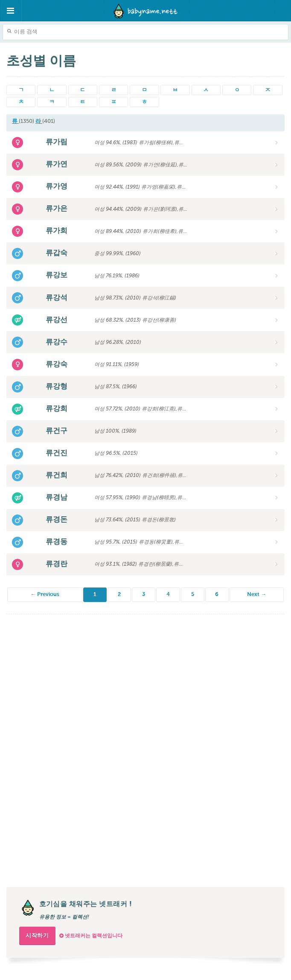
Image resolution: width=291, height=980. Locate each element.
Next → (257, 595)
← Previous (45, 595)
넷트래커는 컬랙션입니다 (91, 936)
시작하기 (37, 936)
